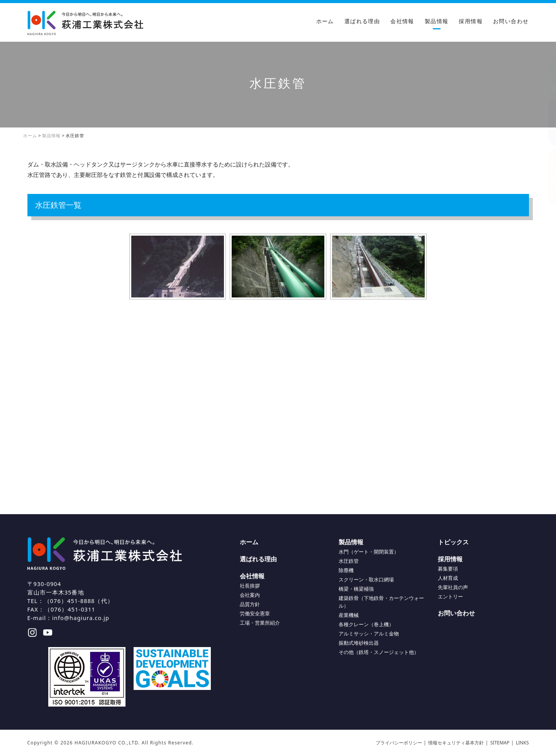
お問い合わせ (511, 21)
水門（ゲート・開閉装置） (369, 552)
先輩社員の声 (453, 587)
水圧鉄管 (349, 561)
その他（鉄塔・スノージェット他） (379, 652)
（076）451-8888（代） (79, 601)
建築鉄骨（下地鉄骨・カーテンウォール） (381, 602)
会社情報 (402, 21)
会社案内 (250, 595)
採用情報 (471, 21)
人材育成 (448, 578)
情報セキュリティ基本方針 (456, 743)
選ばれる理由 (362, 21)
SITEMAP (500, 743)
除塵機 (346, 570)
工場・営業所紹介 (260, 623)
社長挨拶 (250, 586)
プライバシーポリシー (399, 743)
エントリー (450, 596)
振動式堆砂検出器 (359, 643)
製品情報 (437, 21)
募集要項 (448, 569)
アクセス (548, 122)
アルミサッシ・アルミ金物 (369, 634)
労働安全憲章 (255, 613)
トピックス (453, 542)
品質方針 (250, 604)
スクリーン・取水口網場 (366, 579)
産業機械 (349, 615)
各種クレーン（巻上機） (366, 624)
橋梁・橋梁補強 (356, 589)
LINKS (522, 743)
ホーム (325, 21)
